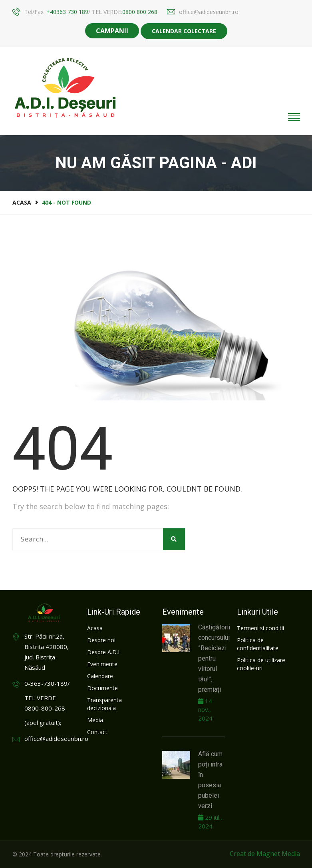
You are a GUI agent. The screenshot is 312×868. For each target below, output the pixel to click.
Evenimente (102, 664)
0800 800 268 (140, 12)
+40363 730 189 (67, 12)
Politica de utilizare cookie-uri (261, 664)
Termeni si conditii (260, 628)
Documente (102, 688)
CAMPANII (112, 31)
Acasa (22, 202)
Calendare (100, 676)
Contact (97, 732)
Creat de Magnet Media (265, 854)
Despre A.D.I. (104, 652)
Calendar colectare (184, 31)
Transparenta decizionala (104, 704)
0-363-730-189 (46, 683)
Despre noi (101, 640)
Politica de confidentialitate (258, 644)
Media (95, 720)
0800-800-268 (45, 708)
